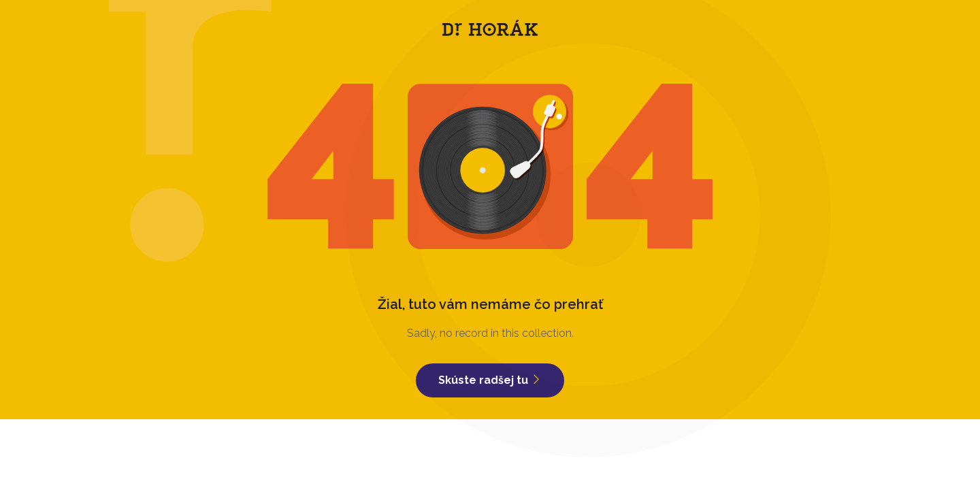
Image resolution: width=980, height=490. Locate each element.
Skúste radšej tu (490, 380)
